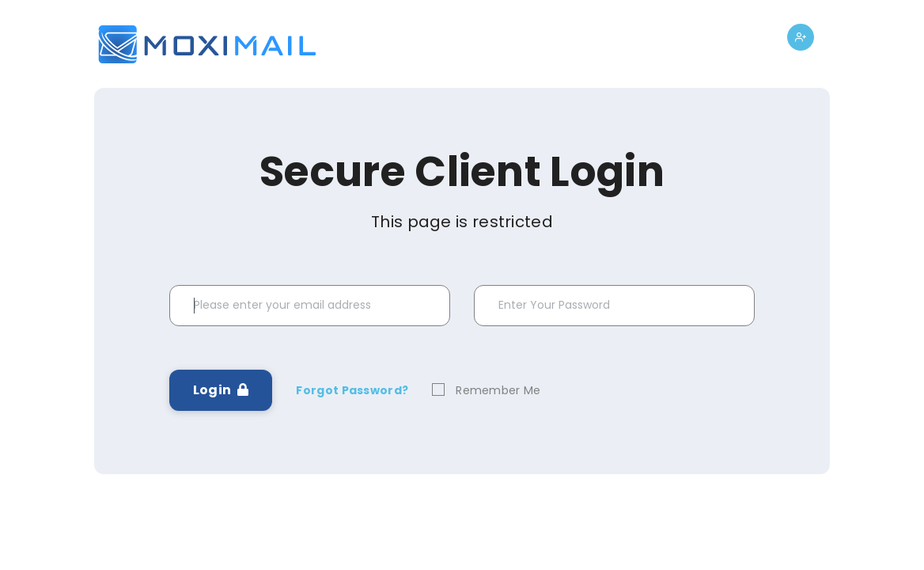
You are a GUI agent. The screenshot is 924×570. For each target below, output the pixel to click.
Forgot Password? (352, 390)
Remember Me (498, 390)
